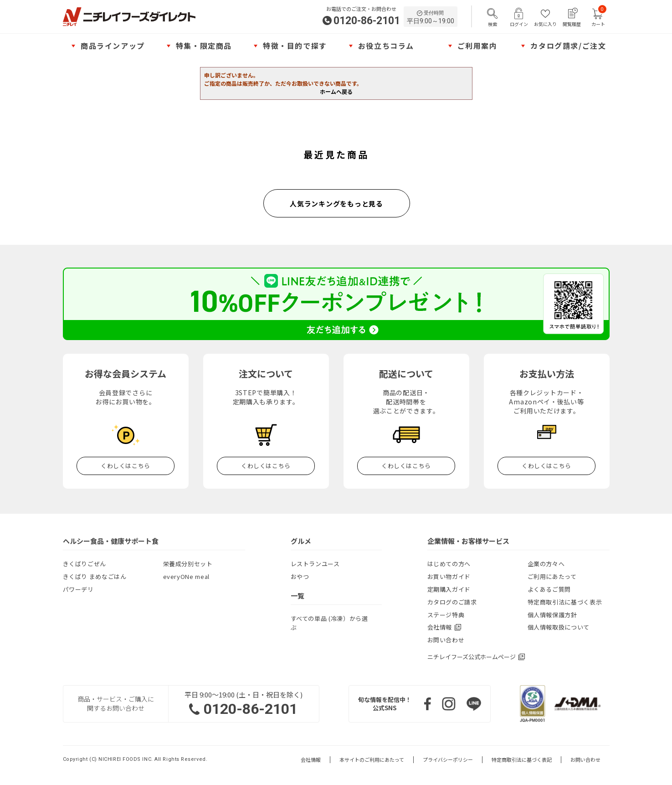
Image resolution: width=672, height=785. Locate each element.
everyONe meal (186, 576)
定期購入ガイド (449, 589)
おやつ (300, 576)
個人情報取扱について (559, 627)
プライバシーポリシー (448, 760)
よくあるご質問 (549, 589)
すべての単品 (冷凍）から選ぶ (329, 623)
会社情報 (311, 760)
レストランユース (315, 564)
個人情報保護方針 (552, 615)
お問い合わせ (446, 640)
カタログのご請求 (452, 602)
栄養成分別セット (188, 564)
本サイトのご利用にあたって (372, 760)
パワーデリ (78, 589)
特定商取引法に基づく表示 (565, 602)
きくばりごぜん (85, 564)
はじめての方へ (449, 564)
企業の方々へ (546, 564)
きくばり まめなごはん (95, 576)
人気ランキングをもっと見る (336, 204)
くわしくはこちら (126, 466)
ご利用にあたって (552, 576)
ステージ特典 (446, 615)
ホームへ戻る (336, 91)
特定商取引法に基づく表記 (522, 760)
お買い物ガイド (449, 576)
